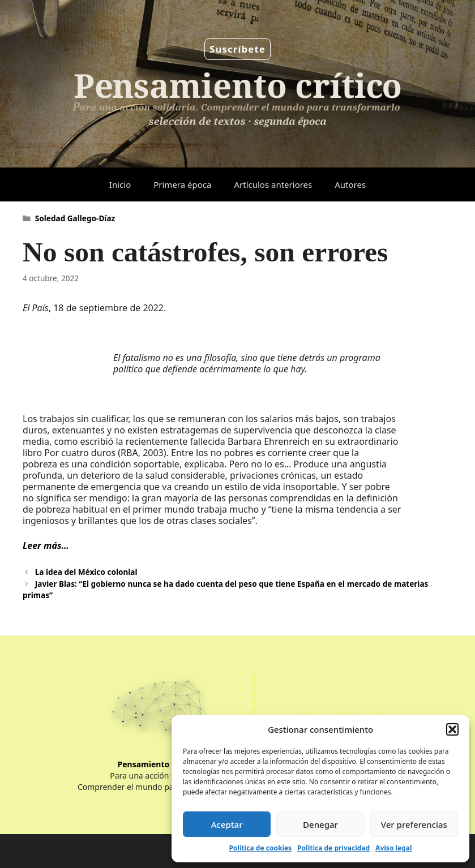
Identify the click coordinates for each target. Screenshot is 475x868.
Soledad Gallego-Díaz (75, 218)
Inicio (120, 184)
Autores (350, 184)
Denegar (320, 824)
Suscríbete (237, 49)
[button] (452, 729)
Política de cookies (260, 848)
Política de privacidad (333, 848)
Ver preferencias (414, 824)
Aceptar (227, 824)
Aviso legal (393, 848)
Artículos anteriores (273, 184)
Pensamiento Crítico (158, 764)
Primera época (182, 184)
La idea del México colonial (86, 572)
